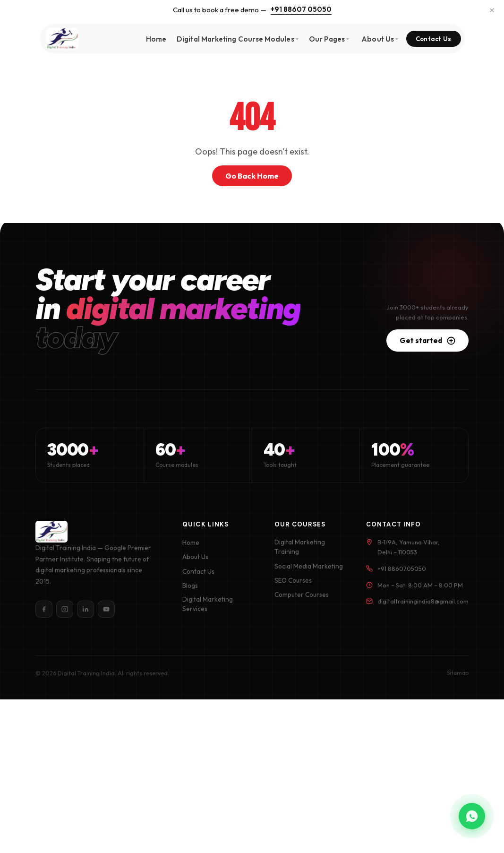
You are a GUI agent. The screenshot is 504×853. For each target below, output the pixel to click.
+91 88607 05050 (301, 9)
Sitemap (458, 673)
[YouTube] (106, 609)
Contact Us (434, 39)
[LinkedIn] (85, 609)
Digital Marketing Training (300, 547)
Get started (427, 340)
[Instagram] (65, 609)
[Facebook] (44, 609)
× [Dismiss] (492, 10)
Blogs (190, 586)
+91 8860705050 (402, 569)
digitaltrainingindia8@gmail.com (423, 601)
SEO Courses (293, 580)
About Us (195, 557)
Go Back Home (252, 176)
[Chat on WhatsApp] (472, 816)
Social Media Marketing (309, 566)
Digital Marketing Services (208, 604)
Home (156, 39)
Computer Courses (302, 595)
